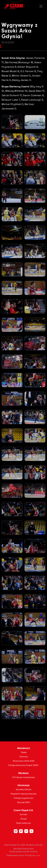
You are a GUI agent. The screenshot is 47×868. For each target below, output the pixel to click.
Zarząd (23, 819)
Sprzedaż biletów (24, 789)
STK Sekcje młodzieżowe (24, 777)
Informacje (24, 785)
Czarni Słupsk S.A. (23, 810)
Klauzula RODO (24, 802)
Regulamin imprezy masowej (23, 794)
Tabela (24, 752)
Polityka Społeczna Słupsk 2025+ (23, 765)
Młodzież (23, 773)
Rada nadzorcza (23, 823)
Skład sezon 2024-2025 (24, 761)
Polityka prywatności (24, 798)
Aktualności (24, 748)
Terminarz (24, 757)
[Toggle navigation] (41, 6)
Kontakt (24, 814)
